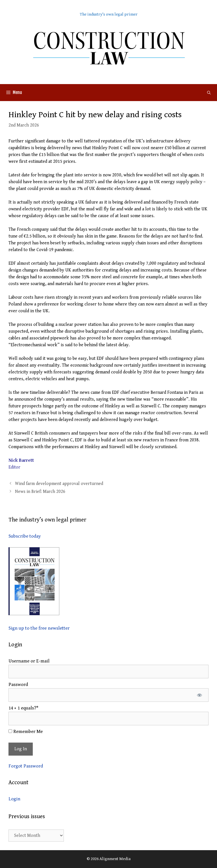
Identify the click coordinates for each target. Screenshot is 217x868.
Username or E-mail (29, 661)
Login (14, 799)
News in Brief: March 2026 (40, 492)
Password (18, 685)
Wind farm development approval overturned (59, 484)
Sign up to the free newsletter (39, 628)
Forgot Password (26, 766)
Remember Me (26, 732)
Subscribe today (25, 536)
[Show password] (199, 695)
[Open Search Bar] (209, 93)
